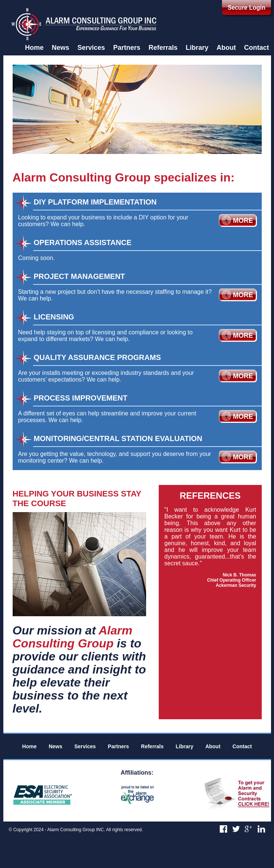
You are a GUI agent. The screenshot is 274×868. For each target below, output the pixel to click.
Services (91, 48)
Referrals (163, 48)
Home (34, 48)
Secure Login (246, 8)
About (226, 48)
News (60, 48)
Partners (127, 48)
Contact (257, 48)
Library (197, 48)
